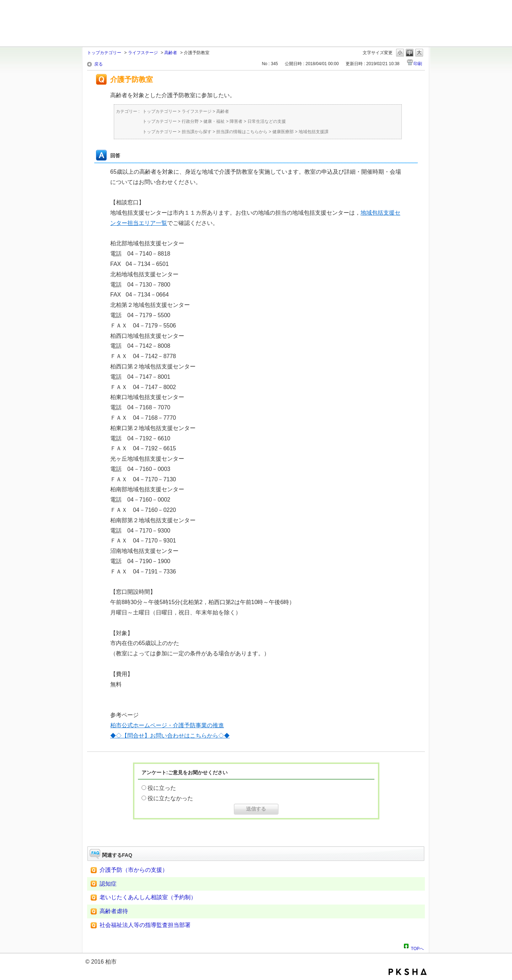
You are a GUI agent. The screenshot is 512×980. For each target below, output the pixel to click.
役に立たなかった (170, 798)
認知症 (108, 884)
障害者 (236, 121)
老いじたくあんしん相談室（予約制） (148, 897)
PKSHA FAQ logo (408, 972)
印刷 (418, 64)
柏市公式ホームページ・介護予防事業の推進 (167, 725)
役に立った (162, 788)
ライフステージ (143, 53)
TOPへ (417, 948)
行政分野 (190, 121)
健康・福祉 (214, 121)
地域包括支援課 (314, 132)
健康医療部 (283, 132)
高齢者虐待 (114, 911)
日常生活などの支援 (267, 121)
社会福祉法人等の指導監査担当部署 (145, 925)
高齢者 (171, 53)
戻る (98, 64)
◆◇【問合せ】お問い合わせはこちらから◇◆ (170, 736)
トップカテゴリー (104, 53)
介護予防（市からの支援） (134, 870)
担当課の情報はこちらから (242, 132)
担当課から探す (197, 132)
